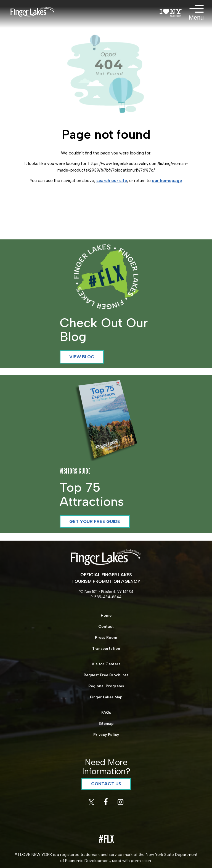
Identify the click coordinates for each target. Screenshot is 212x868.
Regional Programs (106, 686)
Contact (106, 626)
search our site (112, 181)
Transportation (106, 648)
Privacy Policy (106, 735)
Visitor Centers (106, 664)
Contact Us (106, 784)
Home (106, 615)
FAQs (106, 712)
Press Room (106, 637)
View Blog (82, 357)
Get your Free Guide (95, 521)
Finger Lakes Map (106, 697)
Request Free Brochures (106, 675)
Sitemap (106, 723)
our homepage (167, 181)
